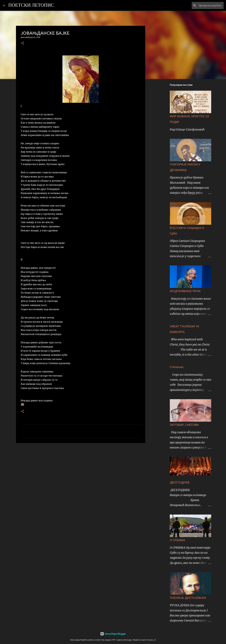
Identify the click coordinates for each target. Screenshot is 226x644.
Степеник (177, 367)
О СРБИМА (177, 540)
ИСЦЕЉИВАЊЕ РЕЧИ (185, 291)
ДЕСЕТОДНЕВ (180, 482)
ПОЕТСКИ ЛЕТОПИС (31, 5)
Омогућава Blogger (113, 634)
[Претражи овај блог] (208, 5)
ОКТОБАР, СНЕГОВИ (184, 425)
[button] (22, 43)
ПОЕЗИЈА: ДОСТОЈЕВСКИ (188, 598)
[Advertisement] (81, 468)
